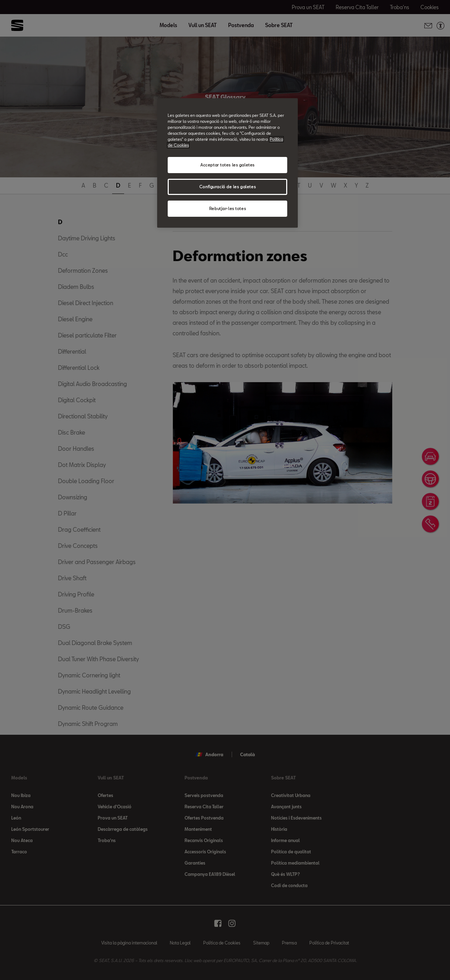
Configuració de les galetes (227, 187)
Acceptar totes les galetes (227, 165)
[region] (227, 163)
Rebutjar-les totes (227, 208)
